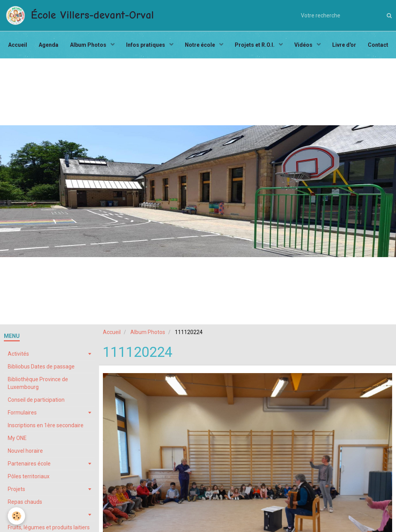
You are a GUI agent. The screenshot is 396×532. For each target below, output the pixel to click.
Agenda (49, 45)
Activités (18, 354)
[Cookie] (16, 516)
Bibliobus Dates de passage (41, 367)
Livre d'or (344, 45)
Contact (378, 45)
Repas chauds (25, 502)
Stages (16, 515)
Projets (16, 489)
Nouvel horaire (25, 451)
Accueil (18, 45)
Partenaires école (29, 464)
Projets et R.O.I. (255, 45)
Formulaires (22, 413)
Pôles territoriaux (29, 476)
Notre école (201, 45)
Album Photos (89, 45)
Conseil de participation (36, 400)
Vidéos (304, 45)
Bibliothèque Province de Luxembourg (38, 383)
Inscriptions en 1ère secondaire (46, 425)
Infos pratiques (146, 45)
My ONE (17, 438)
